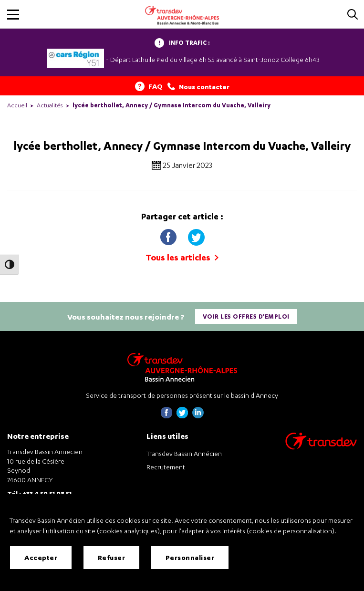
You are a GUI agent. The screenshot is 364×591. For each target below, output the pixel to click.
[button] (13, 15)
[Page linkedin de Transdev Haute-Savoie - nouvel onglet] (198, 416)
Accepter (41, 557)
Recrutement (166, 467)
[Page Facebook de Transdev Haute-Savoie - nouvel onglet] (166, 416)
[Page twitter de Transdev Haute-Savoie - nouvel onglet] (182, 416)
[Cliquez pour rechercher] (353, 15)
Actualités (50, 105)
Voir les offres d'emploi (246, 316)
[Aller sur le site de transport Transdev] (321, 447)
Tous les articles (182, 257)
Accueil (17, 105)
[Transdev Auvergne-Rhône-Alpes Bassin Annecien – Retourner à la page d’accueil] (182, 367)
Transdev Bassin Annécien (184, 453)
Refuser (112, 557)
